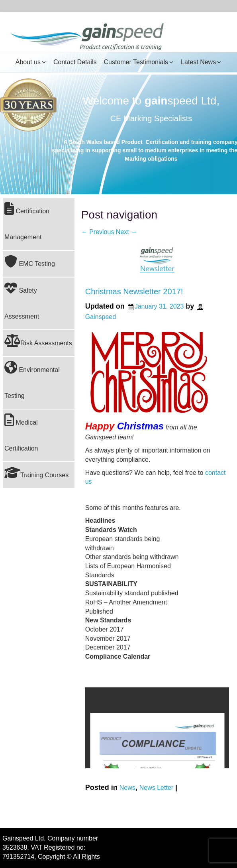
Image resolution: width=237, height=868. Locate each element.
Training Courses (36, 472)
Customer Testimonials (136, 62)
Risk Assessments (38, 341)
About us (28, 62)
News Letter (156, 787)
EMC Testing (30, 261)
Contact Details (75, 62)
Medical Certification (21, 433)
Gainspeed (101, 317)
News (127, 787)
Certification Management (27, 221)
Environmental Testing (32, 380)
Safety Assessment (22, 301)
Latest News (198, 62)
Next (126, 232)
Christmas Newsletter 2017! (134, 291)
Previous (98, 232)
